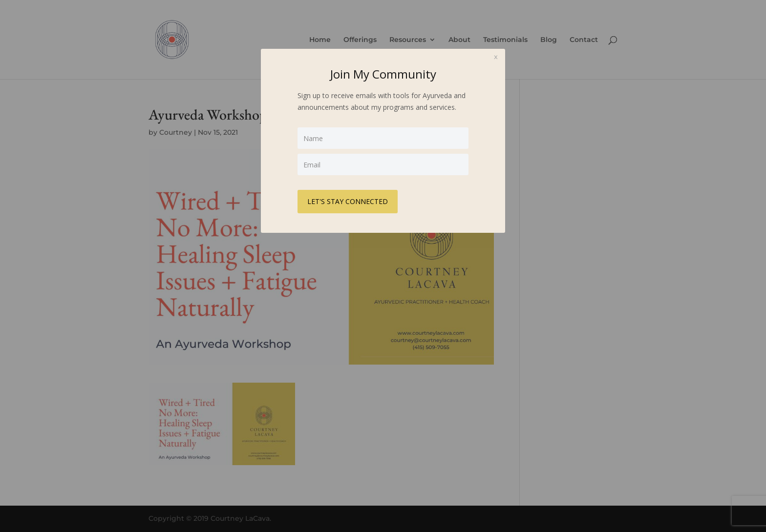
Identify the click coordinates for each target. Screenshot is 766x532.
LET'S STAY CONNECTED (348, 201)
